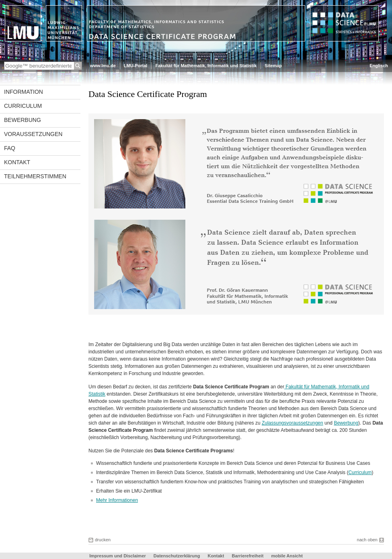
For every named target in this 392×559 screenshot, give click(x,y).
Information (24, 92)
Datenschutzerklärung (177, 556)
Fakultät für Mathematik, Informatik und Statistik (206, 66)
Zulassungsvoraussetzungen (292, 423)
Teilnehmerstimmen (35, 176)
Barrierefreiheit (248, 556)
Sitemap (273, 66)
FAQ (10, 148)
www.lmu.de (103, 66)
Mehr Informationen (117, 500)
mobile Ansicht (287, 556)
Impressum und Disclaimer (118, 556)
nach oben (367, 540)
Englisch (379, 66)
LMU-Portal (136, 66)
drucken (103, 540)
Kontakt (17, 162)
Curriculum (23, 106)
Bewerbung (23, 120)
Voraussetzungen (33, 134)
